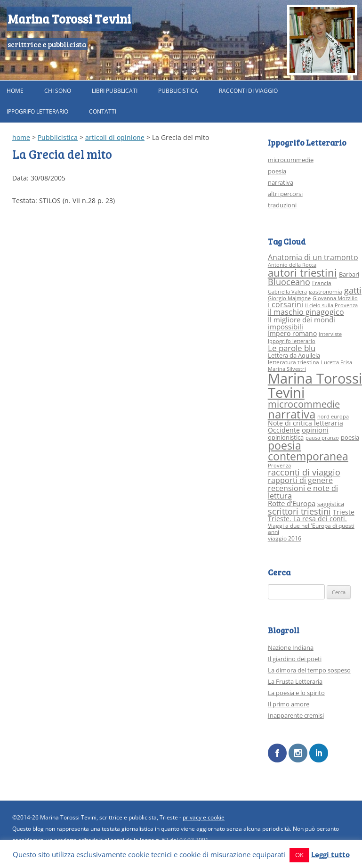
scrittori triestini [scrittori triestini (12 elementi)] (299, 511)
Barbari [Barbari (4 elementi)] (349, 274)
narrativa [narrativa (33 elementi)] (292, 414)
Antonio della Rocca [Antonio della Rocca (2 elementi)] (292, 265)
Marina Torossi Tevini (69, 19)
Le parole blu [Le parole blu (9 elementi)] (292, 348)
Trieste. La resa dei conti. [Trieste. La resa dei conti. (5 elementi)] (307, 519)
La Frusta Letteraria (295, 681)
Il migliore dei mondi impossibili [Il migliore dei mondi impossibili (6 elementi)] (302, 323)
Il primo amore (289, 704)
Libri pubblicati (115, 91)
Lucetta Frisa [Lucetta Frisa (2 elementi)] (337, 362)
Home (15, 91)
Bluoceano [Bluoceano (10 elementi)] (289, 282)
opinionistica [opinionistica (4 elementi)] (286, 437)
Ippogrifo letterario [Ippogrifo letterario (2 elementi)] (292, 341)
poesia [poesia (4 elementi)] (350, 437)
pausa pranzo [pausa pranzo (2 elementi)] (322, 438)
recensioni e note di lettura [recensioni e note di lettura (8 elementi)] (303, 492)
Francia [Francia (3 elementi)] (322, 283)
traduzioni (282, 205)
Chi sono (58, 91)
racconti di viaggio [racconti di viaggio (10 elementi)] (304, 472)
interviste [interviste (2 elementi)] (330, 334)
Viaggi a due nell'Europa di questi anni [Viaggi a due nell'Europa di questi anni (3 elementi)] (311, 529)
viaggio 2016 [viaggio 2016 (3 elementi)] (285, 538)
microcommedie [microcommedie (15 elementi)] (304, 404)
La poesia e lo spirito (296, 693)
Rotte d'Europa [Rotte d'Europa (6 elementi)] (292, 503)
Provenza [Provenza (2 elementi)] (279, 466)
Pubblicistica (178, 91)
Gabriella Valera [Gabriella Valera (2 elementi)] (287, 292)
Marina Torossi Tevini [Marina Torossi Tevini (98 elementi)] (315, 385)
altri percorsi (285, 194)
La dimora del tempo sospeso (309, 670)
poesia (277, 171)
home (21, 137)
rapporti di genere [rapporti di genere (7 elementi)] (300, 480)
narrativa (281, 182)
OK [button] (299, 855)
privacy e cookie (204, 817)
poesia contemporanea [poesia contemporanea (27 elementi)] (308, 451)
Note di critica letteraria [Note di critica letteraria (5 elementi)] (306, 423)
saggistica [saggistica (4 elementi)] (331, 504)
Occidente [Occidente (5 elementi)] (284, 430)
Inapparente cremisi (296, 715)
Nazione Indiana (291, 647)
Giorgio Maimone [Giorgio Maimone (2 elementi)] (289, 298)
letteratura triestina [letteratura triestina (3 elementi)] (294, 362)
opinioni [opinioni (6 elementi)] (315, 430)
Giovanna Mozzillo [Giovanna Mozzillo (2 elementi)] (335, 298)
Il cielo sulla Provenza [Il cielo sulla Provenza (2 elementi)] (331, 305)
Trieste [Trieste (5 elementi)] (344, 512)
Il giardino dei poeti (295, 659)
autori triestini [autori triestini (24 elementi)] (302, 273)
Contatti (103, 111)
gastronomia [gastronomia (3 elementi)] (326, 291)
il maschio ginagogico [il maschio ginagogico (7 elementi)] (306, 312)
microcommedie (291, 160)
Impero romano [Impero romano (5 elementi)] (292, 333)
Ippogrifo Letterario (37, 111)
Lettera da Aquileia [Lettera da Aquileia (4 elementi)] (294, 355)
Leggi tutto (330, 854)
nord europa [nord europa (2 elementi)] (333, 417)
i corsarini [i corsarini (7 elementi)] (286, 304)
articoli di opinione (115, 137)
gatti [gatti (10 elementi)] (353, 290)
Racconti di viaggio (248, 91)
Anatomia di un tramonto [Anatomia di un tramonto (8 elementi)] (313, 257)
